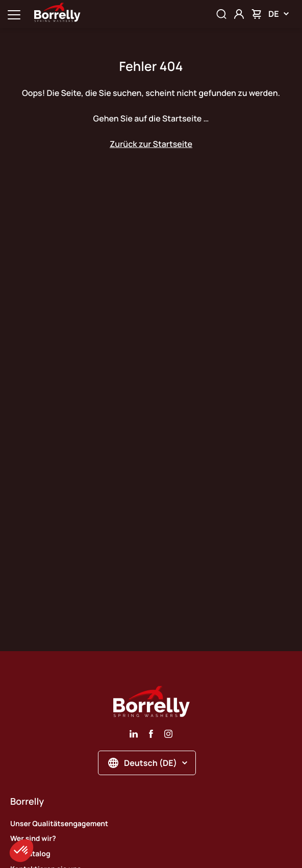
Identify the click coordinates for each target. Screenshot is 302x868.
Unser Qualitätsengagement (59, 824)
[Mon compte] (239, 14)
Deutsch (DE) (148, 763)
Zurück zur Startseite (151, 144)
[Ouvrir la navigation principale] (14, 14)
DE (279, 14)
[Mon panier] (256, 14)
